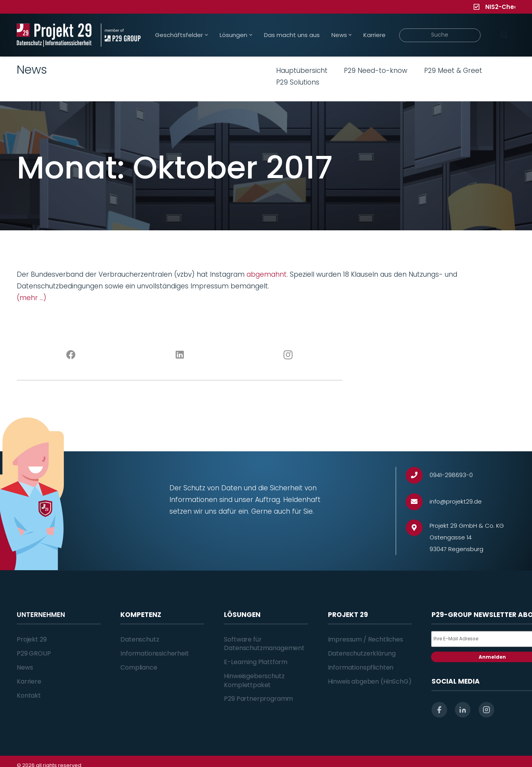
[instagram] (486, 710)
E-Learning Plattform (256, 662)
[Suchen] (504, 35)
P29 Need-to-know (376, 71)
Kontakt (29, 695)
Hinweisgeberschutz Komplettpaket (254, 680)
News (25, 667)
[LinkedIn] (180, 355)
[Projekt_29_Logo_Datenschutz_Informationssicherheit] (54, 35)
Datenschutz (140, 639)
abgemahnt (267, 274)
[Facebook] (71, 355)
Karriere (29, 681)
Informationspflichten (361, 667)
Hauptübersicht (302, 71)
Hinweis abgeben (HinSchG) (370, 681)
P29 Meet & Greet (453, 71)
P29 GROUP (34, 653)
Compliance (139, 667)
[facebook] (439, 710)
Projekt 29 (32, 639)
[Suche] (440, 35)
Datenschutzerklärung (362, 653)
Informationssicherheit (154, 653)
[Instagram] (288, 355)
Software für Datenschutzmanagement (264, 644)
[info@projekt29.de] (418, 502)
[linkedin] (463, 710)
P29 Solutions (298, 82)
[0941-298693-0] (418, 475)
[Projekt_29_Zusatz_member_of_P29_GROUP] (121, 35)
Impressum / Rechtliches (366, 639)
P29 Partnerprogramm (258, 699)
